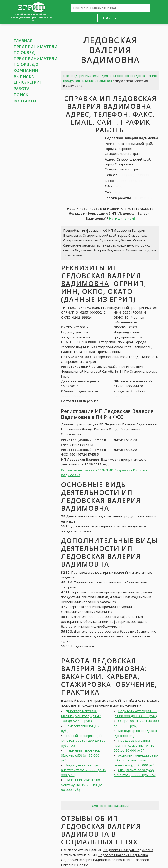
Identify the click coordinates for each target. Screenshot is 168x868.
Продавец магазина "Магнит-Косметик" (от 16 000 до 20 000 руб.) (134, 745)
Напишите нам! (122, 218)
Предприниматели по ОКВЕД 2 (36, 61)
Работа (22, 89)
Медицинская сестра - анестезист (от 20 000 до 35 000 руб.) (84, 770)
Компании (26, 70)
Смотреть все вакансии (110, 806)
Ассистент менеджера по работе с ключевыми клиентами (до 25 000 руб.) (136, 760)
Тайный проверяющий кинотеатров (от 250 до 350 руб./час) (83, 740)
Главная (23, 41)
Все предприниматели (81, 76)
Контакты (25, 101)
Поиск (21, 95)
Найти (110, 18)
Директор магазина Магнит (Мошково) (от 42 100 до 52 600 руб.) (81, 716)
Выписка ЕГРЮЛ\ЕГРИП (28, 80)
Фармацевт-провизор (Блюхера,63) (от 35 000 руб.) (81, 755)
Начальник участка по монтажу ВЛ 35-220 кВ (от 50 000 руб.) (82, 785)
